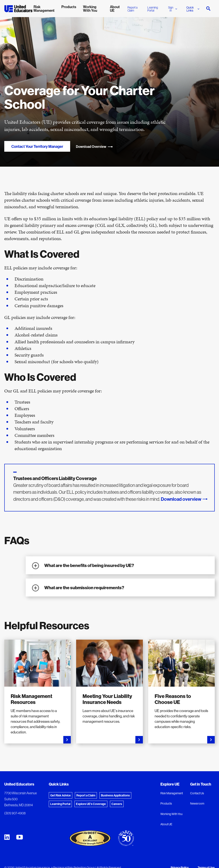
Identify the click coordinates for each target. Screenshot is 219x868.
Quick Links (193, 9)
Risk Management (172, 793)
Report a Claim (132, 9)
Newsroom (197, 803)
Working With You (171, 814)
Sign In (173, 9)
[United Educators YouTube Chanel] (20, 837)
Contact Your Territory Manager (37, 146)
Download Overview (94, 147)
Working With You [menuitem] (90, 9)
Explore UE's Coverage (91, 804)
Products (166, 803)
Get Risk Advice (61, 795)
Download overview (181, 499)
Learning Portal (153, 9)
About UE (166, 824)
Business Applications (115, 795)
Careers (117, 804)
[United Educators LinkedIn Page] (7, 837)
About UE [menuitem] (115, 9)
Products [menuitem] (69, 7)
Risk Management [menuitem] (44, 9)
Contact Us (197, 793)
